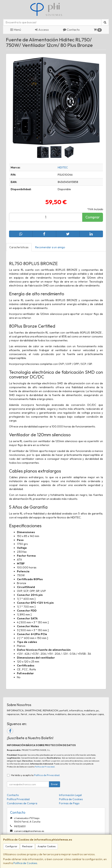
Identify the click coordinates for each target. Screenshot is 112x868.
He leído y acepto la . (36, 775)
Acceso (42, 30)
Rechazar (27, 846)
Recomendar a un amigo (50, 247)
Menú (16, 30)
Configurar (11, 846)
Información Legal (70, 795)
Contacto (71, 30)
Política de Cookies (25, 863)
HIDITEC (63, 167)
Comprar (93, 217)
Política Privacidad (18, 799)
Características (19, 247)
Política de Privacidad (45, 767)
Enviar (54, 784)
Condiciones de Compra (22, 803)
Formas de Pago (69, 803)
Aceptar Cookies (47, 846)
